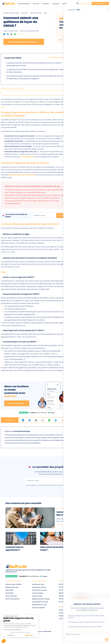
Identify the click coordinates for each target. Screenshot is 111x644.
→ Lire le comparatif (63, 525)
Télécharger (94, 127)
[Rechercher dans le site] (77, 4)
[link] (24, 413)
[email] (44, 216)
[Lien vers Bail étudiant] (16, 593)
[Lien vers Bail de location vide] (16, 587)
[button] (22, 34)
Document (25, 13)
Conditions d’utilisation (69, 485)
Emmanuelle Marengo (22, 431)
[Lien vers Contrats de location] (16, 581)
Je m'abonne (64, 216)
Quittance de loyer (36, 13)
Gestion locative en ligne (11, 13)
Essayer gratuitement (100, 3)
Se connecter (85, 3)
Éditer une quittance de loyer (24, 42)
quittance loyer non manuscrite (22, 175)
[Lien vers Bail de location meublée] (16, 584)
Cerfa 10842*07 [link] (27, 157)
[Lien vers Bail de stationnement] (16, 599)
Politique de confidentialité (51, 485)
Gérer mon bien (94, 103)
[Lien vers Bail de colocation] (16, 596)
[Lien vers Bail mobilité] (16, 590)
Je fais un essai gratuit (17, 403)
